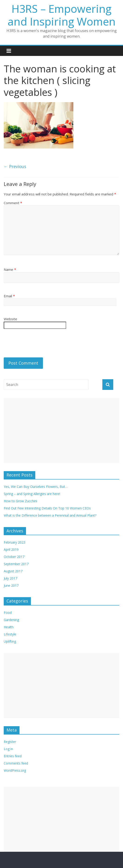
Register (10, 742)
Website (10, 319)
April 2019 (11, 549)
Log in (8, 749)
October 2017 (14, 557)
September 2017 (16, 564)
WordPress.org (15, 770)
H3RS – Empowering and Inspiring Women (62, 15)
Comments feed (16, 763)
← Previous (15, 166)
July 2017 (10, 578)
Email (9, 296)
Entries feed (13, 756)
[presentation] (39, 344)
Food (8, 613)
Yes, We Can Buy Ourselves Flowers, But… (36, 487)
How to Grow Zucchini (20, 501)
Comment (13, 203)
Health (9, 627)
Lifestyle (10, 634)
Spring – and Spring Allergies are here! (32, 494)
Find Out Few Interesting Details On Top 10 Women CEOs (47, 508)
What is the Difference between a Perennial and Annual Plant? (50, 515)
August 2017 (13, 571)
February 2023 (15, 542)
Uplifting (10, 641)
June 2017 (11, 585)
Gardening (11, 620)
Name (10, 269)
